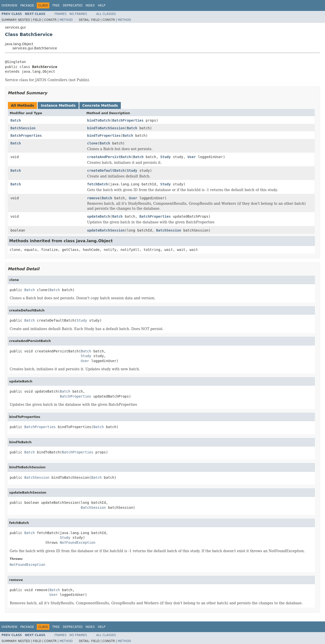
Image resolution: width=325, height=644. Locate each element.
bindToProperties (104, 136)
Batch (16, 120)
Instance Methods (58, 105)
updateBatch (99, 216)
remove (93, 198)
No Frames (78, 14)
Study (165, 157)
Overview (9, 5)
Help (102, 5)
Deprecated (73, 5)
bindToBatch (99, 120)
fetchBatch (97, 184)
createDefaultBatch (106, 170)
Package (27, 5)
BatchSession (23, 128)
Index (90, 5)
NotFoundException (78, 542)
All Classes (106, 14)
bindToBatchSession (106, 128)
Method (66, 20)
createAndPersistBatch (109, 157)
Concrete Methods (100, 105)
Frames (61, 14)
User (192, 157)
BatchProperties (128, 120)
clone (92, 143)
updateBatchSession (106, 230)
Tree (56, 5)
